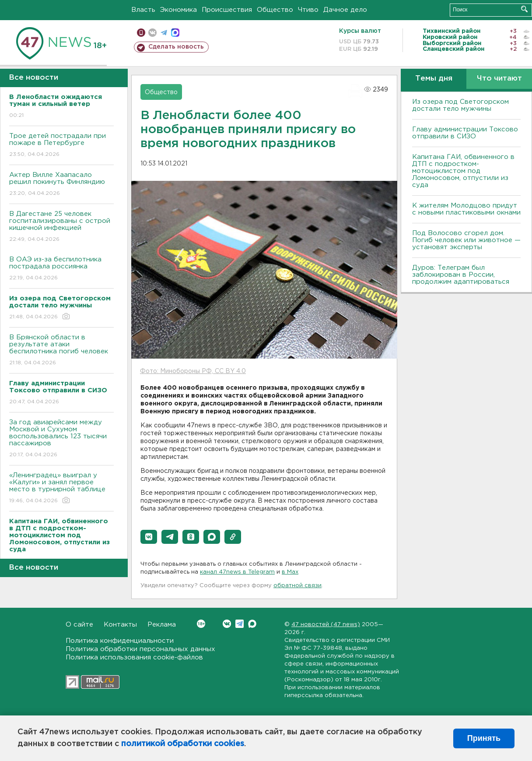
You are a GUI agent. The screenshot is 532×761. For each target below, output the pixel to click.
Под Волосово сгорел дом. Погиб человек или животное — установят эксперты (466, 240)
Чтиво (308, 10)
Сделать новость (176, 47)
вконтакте (152, 33)
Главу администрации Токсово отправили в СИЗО (465, 133)
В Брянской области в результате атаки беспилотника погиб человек (61, 351)
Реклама (162, 625)
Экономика (178, 10)
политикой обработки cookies (183, 744)
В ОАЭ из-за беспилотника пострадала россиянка (61, 269)
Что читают (499, 79)
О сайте (79, 625)
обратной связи (297, 586)
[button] (149, 537)
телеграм (164, 33)
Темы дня (434, 79)
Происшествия (227, 10)
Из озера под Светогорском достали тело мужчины (460, 105)
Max (252, 624)
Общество (275, 10)
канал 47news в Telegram (237, 572)
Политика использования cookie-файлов (134, 657)
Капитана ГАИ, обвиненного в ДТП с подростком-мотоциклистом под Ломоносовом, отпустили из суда (463, 171)
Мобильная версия (141, 33)
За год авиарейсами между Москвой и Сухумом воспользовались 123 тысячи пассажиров (61, 439)
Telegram (240, 624)
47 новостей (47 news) (326, 625)
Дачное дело (345, 10)
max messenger (175, 33)
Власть (143, 10)
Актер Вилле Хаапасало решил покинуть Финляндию (61, 185)
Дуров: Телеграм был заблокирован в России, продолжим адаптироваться (461, 275)
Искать (524, 9)
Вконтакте (201, 624)
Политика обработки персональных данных (140, 649)
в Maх (290, 572)
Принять (484, 738)
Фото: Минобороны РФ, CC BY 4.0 (193, 371)
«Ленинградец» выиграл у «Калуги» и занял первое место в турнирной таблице (61, 488)
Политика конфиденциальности (120, 641)
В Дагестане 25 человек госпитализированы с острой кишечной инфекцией (61, 227)
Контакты (120, 625)
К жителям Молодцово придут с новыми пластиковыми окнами (466, 209)
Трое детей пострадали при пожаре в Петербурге (61, 146)
